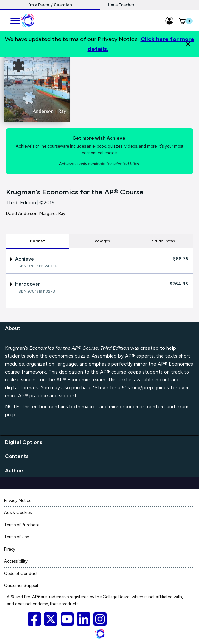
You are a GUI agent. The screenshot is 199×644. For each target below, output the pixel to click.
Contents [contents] (17, 456)
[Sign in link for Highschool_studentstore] (169, 20)
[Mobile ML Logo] (27, 20)
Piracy (10, 549)
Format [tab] (37, 241)
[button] (182, 22)
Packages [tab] (102, 241)
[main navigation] (15, 20)
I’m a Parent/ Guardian (50, 5)
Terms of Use (16, 537)
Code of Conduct (21, 573)
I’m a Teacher (121, 5)
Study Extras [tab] (163, 241)
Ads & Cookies (18, 513)
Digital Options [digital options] (24, 442)
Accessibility (16, 561)
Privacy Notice (18, 500)
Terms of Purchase (22, 525)
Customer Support (21, 586)
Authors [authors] (15, 470)
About (13, 328)
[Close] (188, 44)
